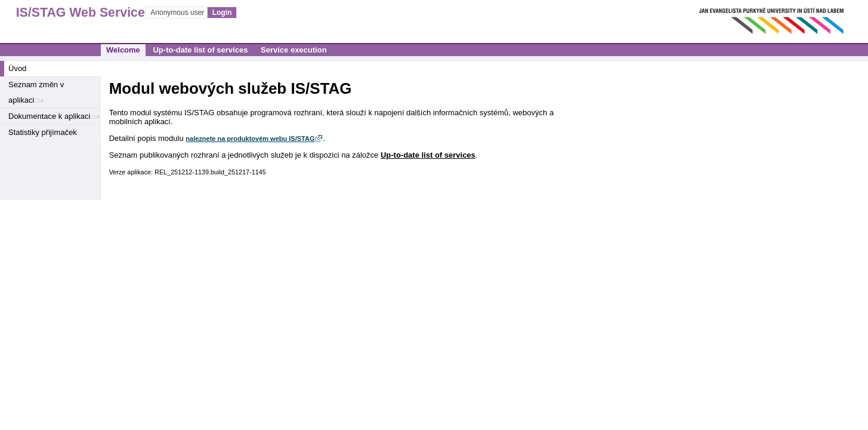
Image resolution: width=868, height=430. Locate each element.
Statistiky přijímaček (43, 132)
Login (222, 13)
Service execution (294, 50)
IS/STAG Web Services (69, 13)
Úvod (17, 68)
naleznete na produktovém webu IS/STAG (250, 139)
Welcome (123, 50)
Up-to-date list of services (200, 50)
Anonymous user (178, 13)
